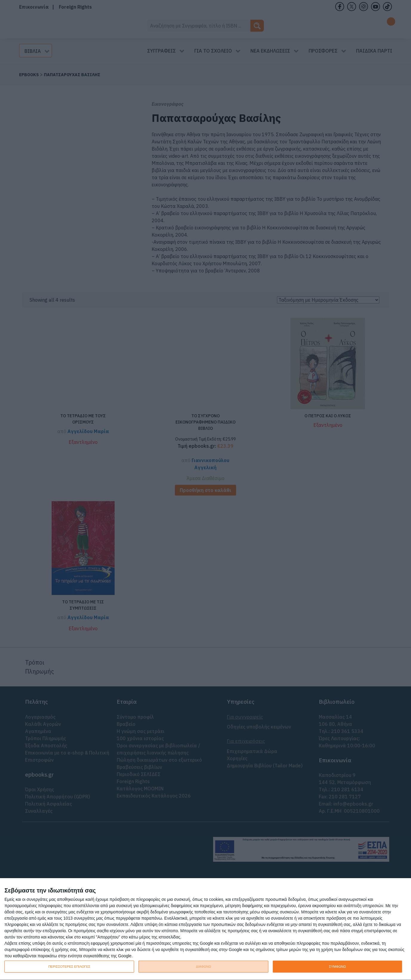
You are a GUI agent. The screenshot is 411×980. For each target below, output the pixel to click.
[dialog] (205, 929)
